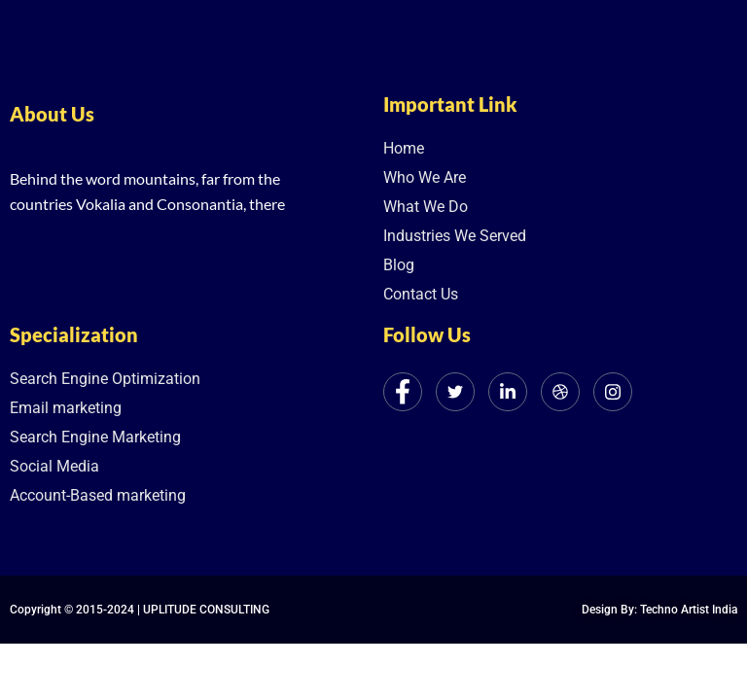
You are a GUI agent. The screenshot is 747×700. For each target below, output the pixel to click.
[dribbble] (560, 392)
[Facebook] (403, 392)
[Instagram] (613, 392)
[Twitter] (455, 392)
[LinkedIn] (508, 392)
